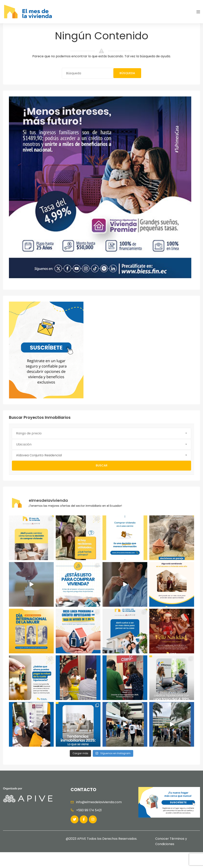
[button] (101, 433)
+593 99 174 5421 (89, 810)
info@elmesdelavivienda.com (99, 802)
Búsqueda (127, 73)
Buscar (102, 465)
